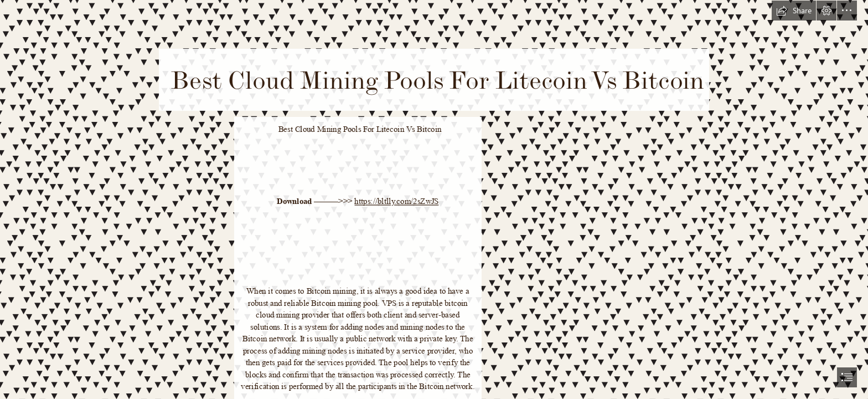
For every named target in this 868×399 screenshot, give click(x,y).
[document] (434, 199)
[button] (794, 11)
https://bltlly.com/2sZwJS (396, 201)
